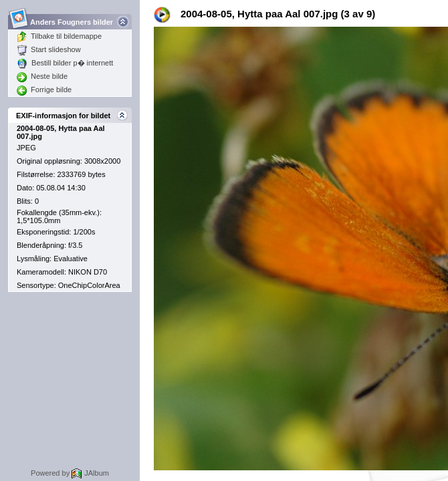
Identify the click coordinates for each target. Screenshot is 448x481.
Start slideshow (49, 49)
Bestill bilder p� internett (65, 63)
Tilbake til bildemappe (59, 36)
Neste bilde (42, 76)
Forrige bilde (44, 90)
